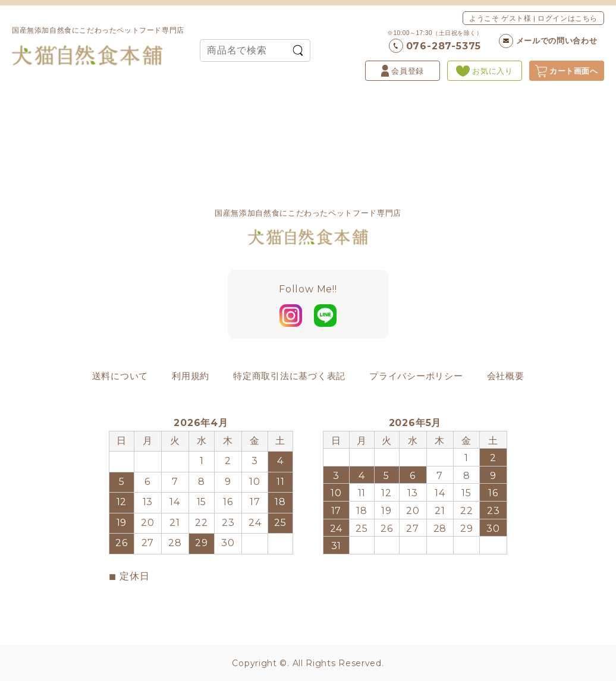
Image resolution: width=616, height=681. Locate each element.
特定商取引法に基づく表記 (289, 376)
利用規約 (191, 376)
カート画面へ (567, 71)
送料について (120, 376)
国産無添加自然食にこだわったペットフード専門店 (98, 46)
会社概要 (506, 376)
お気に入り (484, 71)
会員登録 (403, 71)
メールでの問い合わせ (548, 41)
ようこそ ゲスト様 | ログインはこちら (533, 18)
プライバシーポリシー (416, 376)
